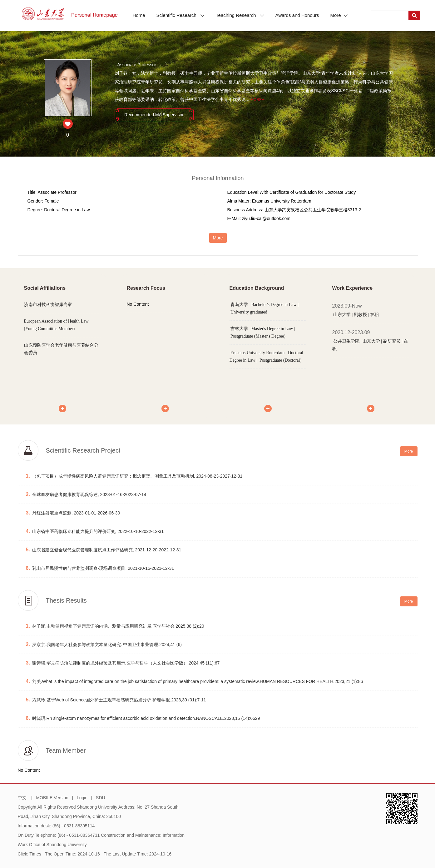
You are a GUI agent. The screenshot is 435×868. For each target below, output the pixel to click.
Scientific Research (181, 15)
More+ (257, 100)
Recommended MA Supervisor (154, 115)
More (339, 15)
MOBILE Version (52, 798)
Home (139, 15)
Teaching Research (240, 15)
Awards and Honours (297, 15)
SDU (101, 798)
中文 (22, 798)
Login (82, 798)
